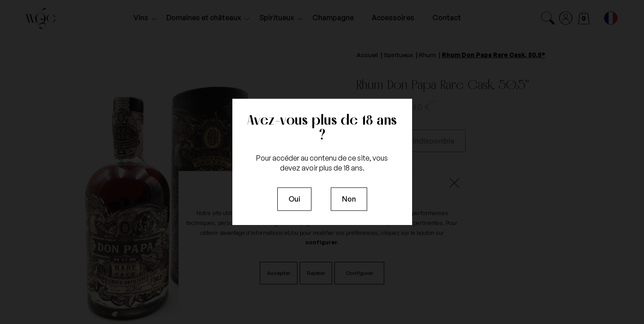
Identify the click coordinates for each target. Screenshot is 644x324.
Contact (447, 18)
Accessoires (393, 18)
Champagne (333, 18)
